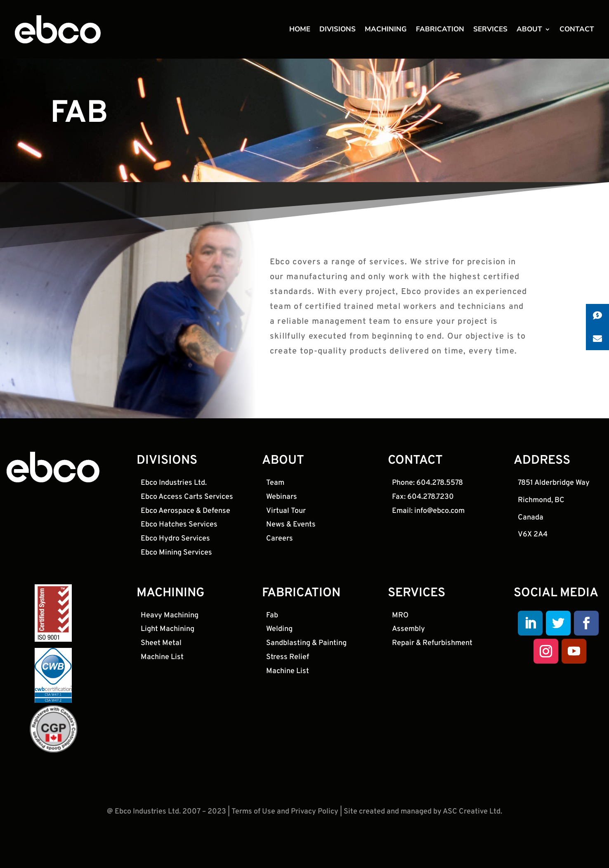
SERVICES (490, 31)
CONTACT (577, 31)
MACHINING (386, 31)
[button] (597, 315)
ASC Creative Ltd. (472, 826)
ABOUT (529, 31)
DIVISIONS (338, 31)
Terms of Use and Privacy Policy (285, 826)
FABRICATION (440, 31)
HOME (300, 31)
